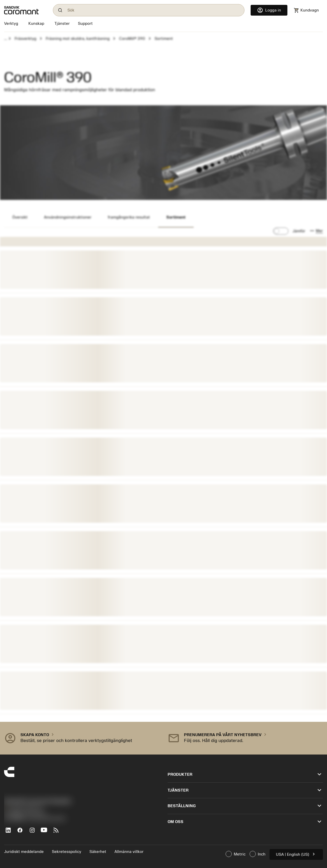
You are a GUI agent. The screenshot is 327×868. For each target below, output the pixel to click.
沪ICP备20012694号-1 (26, 813)
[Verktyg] (12, 24)
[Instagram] (34, 832)
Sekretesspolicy (67, 852)
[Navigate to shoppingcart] (306, 10)
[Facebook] (22, 832)
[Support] (85, 24)
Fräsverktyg (25, 39)
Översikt (20, 217)
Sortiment (176, 217)
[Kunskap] (36, 24)
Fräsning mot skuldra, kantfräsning (78, 39)
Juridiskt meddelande (24, 852)
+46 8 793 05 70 (23, 808)
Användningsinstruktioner (68, 217)
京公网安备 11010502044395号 (35, 819)
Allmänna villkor (129, 852)
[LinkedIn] (10, 832)
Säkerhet (98, 852)
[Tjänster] (62, 24)
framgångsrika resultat (129, 217)
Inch (258, 854)
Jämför (299, 231)
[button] (316, 231)
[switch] (281, 231)
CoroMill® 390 (132, 39)
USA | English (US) (296, 854)
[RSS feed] (58, 832)
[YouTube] (46, 832)
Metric (236, 854)
